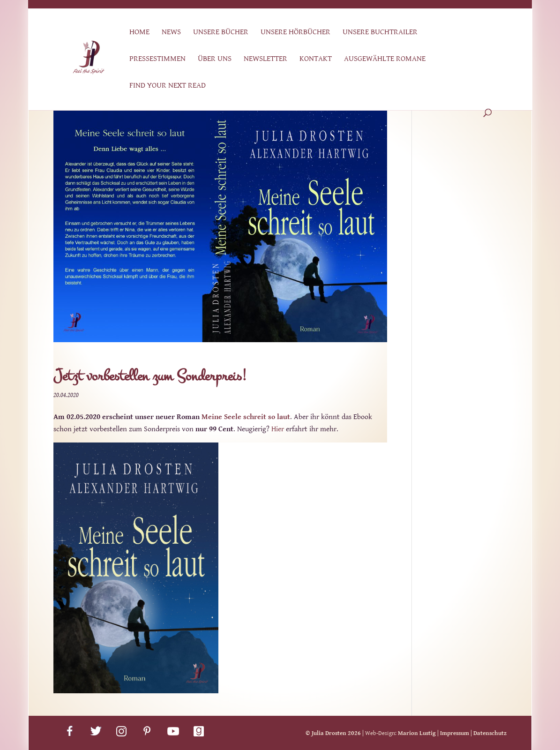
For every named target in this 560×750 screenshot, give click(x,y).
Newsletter (265, 59)
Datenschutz (490, 733)
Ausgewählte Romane (385, 59)
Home (139, 33)
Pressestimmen (157, 59)
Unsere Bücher (221, 33)
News (171, 33)
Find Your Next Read (168, 86)
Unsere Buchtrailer (380, 33)
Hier (278, 429)
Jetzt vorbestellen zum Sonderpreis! (150, 376)
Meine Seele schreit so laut (246, 417)
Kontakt (316, 59)
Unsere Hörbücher (295, 33)
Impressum (455, 733)
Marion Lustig (417, 733)
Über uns (215, 59)
